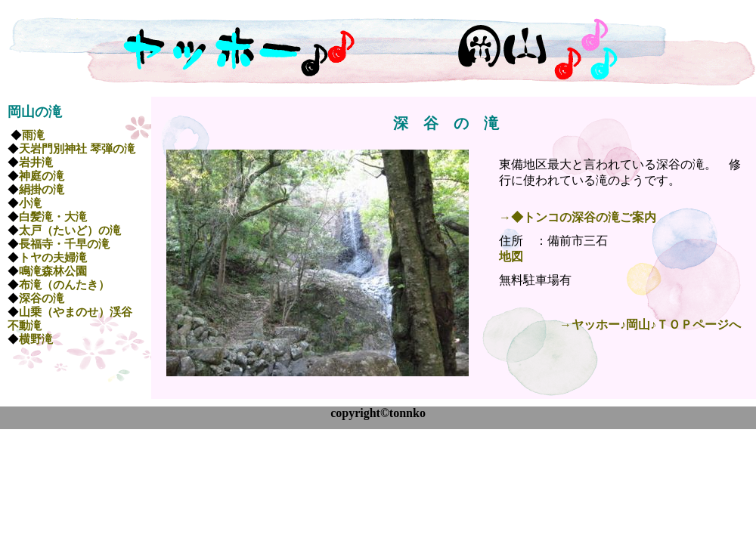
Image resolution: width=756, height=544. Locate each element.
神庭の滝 (42, 176)
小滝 (30, 203)
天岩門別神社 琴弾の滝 (77, 149)
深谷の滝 (42, 298)
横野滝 (36, 339)
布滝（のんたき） (64, 285)
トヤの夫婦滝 (53, 258)
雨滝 (33, 135)
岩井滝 (36, 162)
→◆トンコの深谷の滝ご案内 (578, 217)
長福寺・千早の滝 (64, 244)
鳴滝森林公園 (53, 271)
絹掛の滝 (42, 190)
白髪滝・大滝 (53, 217)
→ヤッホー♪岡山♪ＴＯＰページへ (650, 325)
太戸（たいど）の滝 (70, 230)
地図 (511, 257)
